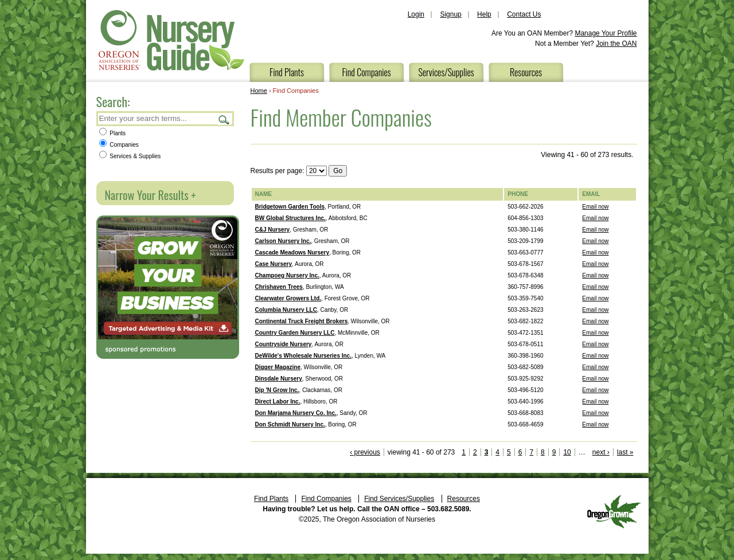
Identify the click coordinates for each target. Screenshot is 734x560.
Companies (119, 145)
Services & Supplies (130, 156)
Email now (595, 207)
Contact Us (524, 14)
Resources (526, 72)
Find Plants (287, 72)
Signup (450, 14)
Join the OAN (616, 44)
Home (259, 91)
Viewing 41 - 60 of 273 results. (587, 155)
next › (601, 452)
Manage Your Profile (606, 33)
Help (484, 14)
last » (625, 452)
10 (567, 452)
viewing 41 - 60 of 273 (421, 452)
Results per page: (278, 171)
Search (224, 120)
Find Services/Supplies (399, 499)
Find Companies (366, 72)
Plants (113, 133)
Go (338, 171)
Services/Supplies (446, 72)
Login (416, 14)
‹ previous (365, 452)
